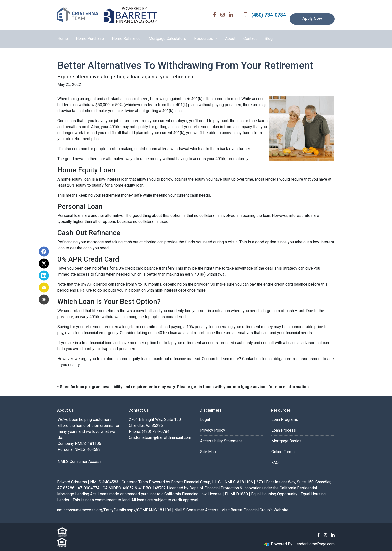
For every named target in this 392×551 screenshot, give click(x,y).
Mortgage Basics (286, 441)
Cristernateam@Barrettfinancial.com (160, 437)
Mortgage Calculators (167, 39)
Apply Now (312, 19)
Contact (250, 39)
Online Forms (283, 452)
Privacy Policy (213, 430)
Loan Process (284, 430)
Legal (205, 419)
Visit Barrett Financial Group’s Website (255, 510)
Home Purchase (90, 39)
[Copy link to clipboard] (44, 300)
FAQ (275, 462)
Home (63, 39)
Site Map (208, 452)
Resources (204, 39)
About (230, 39)
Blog (269, 39)
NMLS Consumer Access (80, 461)
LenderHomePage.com (315, 544)
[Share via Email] (44, 288)
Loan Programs (285, 419)
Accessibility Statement (221, 441)
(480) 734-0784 (265, 15)
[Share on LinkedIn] (44, 276)
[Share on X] (44, 264)
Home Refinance (126, 39)
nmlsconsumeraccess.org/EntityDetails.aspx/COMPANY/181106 (114, 510)
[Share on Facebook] (44, 252)
